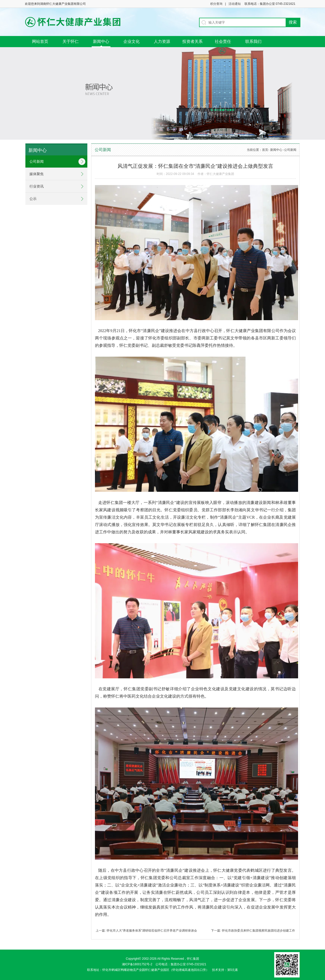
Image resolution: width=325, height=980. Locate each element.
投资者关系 (192, 41)
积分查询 (216, 4)
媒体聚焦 (37, 174)
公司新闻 (37, 161)
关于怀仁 (71, 41)
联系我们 (253, 41)
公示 (33, 199)
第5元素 (234, 970)
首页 (265, 150)
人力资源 (162, 41)
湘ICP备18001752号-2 (137, 964)
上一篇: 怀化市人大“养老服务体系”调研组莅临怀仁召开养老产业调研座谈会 (146, 931)
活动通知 (235, 4)
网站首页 (40, 41)
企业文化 (132, 41)
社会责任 (223, 41)
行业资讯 (37, 186)
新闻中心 (101, 41)
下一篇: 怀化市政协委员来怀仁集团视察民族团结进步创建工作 (253, 931)
